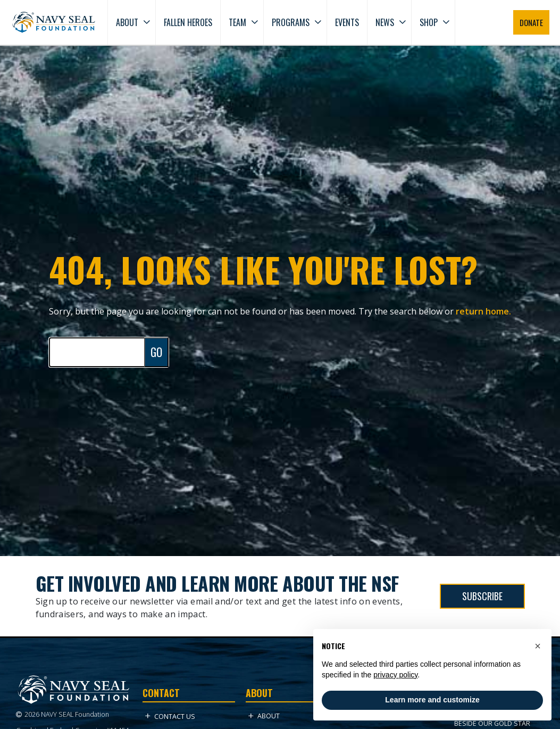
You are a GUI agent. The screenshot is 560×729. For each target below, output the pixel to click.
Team (237, 22)
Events (347, 22)
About (127, 22)
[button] (538, 646)
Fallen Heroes (188, 22)
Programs (291, 22)
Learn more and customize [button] (432, 700)
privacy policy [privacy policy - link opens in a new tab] (395, 675)
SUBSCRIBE (482, 596)
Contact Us (170, 716)
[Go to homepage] (54, 22)
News (385, 22)
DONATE (531, 22)
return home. (483, 311)
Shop (429, 22)
